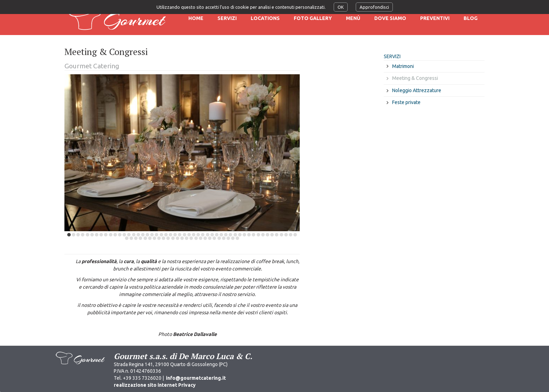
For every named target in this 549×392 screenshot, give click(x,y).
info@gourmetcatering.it (196, 378)
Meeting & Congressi (415, 78)
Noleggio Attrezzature (417, 90)
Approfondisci (374, 7)
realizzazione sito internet (145, 385)
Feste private (406, 102)
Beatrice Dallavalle (195, 334)
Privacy (187, 385)
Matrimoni (403, 66)
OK (341, 7)
